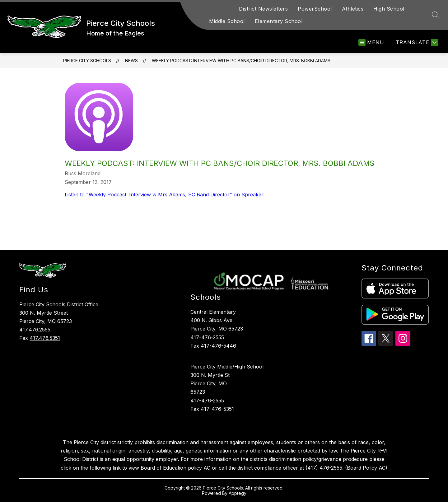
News (131, 61)
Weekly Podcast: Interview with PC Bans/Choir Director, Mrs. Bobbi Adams (241, 61)
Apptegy (238, 493)
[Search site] (436, 15)
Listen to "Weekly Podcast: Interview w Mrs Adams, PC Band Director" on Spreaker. (165, 195)
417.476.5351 (45, 338)
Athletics (353, 9)
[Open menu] (371, 42)
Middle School (227, 21)
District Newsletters (263, 9)
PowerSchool (315, 9)
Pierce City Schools (87, 61)
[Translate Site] (416, 42)
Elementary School (279, 21)
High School (389, 9)
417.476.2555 (35, 330)
